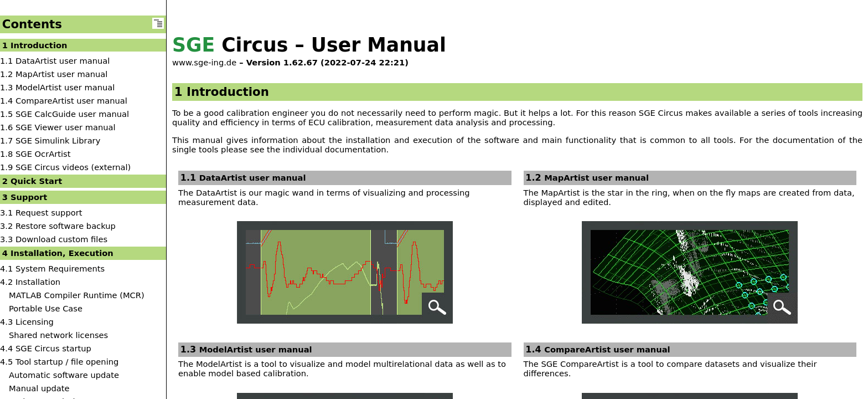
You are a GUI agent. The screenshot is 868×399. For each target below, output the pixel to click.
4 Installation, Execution (58, 253)
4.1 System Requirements (52, 268)
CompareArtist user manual (607, 349)
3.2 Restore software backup (58, 226)
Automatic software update (64, 375)
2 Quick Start (32, 181)
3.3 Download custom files (54, 239)
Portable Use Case (46, 308)
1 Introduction (35, 45)
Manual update (39, 388)
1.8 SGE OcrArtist (35, 154)
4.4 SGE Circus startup (46, 348)
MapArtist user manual (596, 178)
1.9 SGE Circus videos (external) (65, 167)
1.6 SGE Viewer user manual (58, 127)
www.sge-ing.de (204, 62)
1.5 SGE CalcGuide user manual (64, 114)
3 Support (25, 197)
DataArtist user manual (253, 178)
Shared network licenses (58, 335)
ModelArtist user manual (256, 349)
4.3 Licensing (27, 322)
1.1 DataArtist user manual (55, 61)
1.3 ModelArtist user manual (57, 87)
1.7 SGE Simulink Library (50, 140)
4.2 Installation (30, 282)
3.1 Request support (41, 213)
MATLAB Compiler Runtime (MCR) (77, 295)
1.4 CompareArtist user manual (64, 101)
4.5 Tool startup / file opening (59, 362)
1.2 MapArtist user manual (54, 74)
